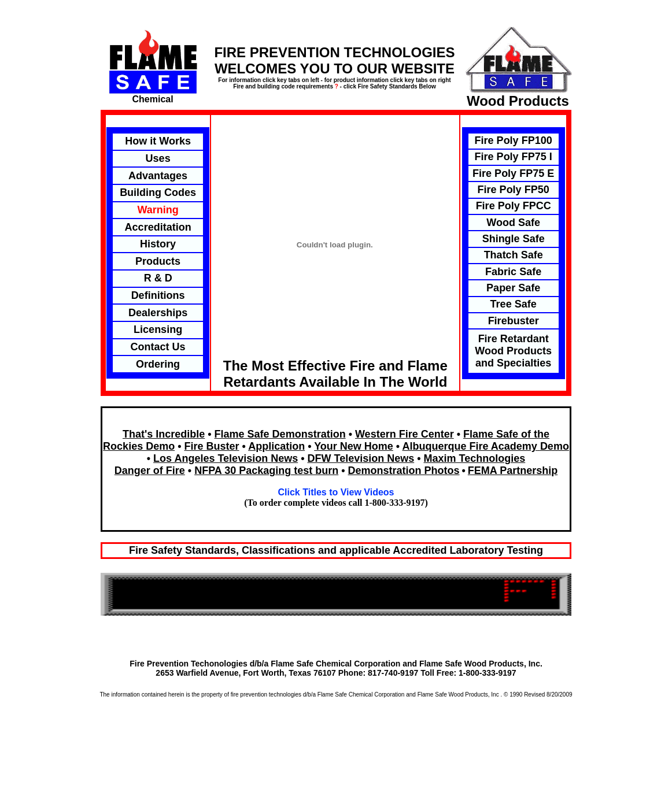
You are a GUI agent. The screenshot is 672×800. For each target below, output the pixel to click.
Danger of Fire (150, 471)
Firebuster (514, 321)
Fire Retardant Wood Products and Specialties (513, 351)
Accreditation (158, 227)
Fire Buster (211, 446)
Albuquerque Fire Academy (469, 446)
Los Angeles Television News (226, 458)
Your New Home (354, 446)
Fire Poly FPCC (514, 206)
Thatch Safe (514, 255)
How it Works (158, 141)
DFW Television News (361, 458)
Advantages (158, 176)
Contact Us (158, 347)
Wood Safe (513, 223)
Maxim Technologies (475, 458)
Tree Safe (514, 304)
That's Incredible (164, 434)
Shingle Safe (514, 239)
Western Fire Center (405, 434)
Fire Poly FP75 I (514, 157)
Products (158, 261)
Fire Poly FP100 (514, 140)
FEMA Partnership (513, 471)
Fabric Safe (513, 272)
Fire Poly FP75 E (513, 173)
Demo (555, 446)
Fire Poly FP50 (514, 190)
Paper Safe (513, 288)
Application (276, 446)
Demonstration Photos (404, 471)
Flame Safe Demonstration (280, 434)
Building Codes (158, 192)
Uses (158, 158)
